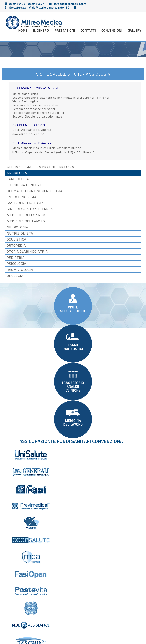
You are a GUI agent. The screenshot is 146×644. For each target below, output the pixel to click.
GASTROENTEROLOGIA (25, 203)
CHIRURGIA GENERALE (25, 185)
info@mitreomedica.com (70, 4)
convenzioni (112, 30)
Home (23, 30)
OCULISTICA (16, 239)
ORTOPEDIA (16, 245)
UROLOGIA (15, 276)
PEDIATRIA (16, 258)
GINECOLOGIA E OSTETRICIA (30, 209)
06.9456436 (17, 4)
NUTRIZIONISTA (20, 233)
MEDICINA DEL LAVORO (26, 221)
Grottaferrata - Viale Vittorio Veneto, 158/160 (39, 7)
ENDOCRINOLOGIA (22, 197)
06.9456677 (36, 4)
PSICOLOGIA (16, 264)
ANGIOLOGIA (17, 173)
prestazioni (65, 30)
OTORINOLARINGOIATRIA (27, 252)
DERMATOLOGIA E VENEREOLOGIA (35, 191)
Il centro (41, 30)
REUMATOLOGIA (20, 270)
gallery (135, 30)
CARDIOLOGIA (18, 179)
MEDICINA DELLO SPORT (27, 215)
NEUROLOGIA (17, 227)
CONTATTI (88, 30)
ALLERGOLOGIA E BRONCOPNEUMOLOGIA (40, 167)
